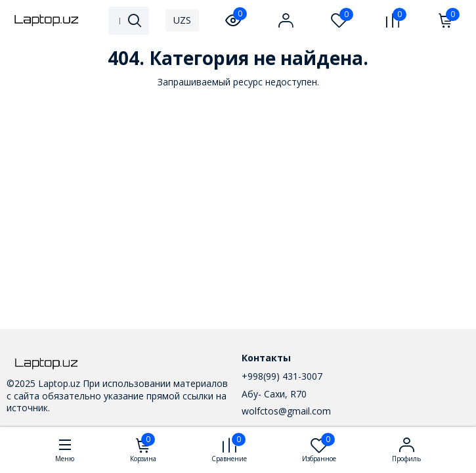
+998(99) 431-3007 (282, 376)
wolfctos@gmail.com (286, 411)
